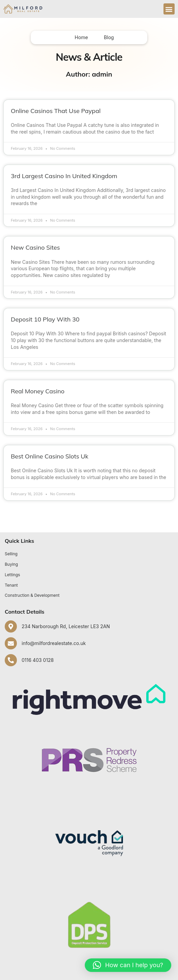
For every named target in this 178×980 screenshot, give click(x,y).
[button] (169, 9)
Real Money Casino (38, 391)
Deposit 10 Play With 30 (45, 319)
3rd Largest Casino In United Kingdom (64, 176)
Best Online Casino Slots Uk (50, 456)
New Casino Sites (35, 247)
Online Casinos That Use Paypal (56, 111)
